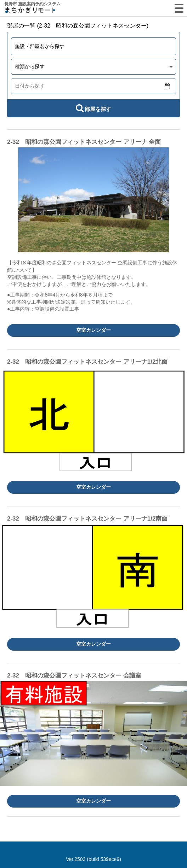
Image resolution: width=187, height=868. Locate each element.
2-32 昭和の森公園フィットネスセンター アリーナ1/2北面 (87, 362)
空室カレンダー (93, 330)
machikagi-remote (30, 11)
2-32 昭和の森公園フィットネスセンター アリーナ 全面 (84, 142)
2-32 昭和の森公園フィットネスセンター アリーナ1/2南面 (87, 519)
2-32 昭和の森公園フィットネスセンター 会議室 (74, 676)
